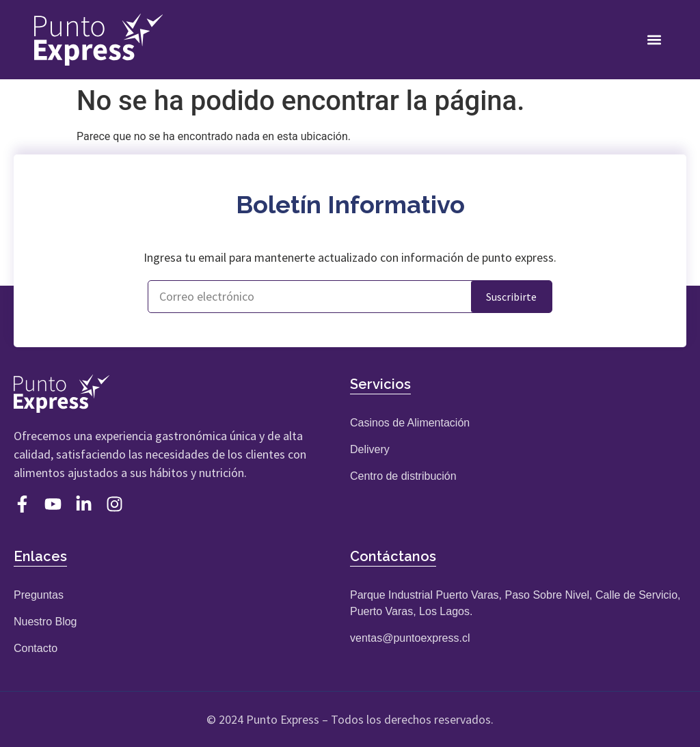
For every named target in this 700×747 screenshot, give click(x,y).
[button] (655, 39)
